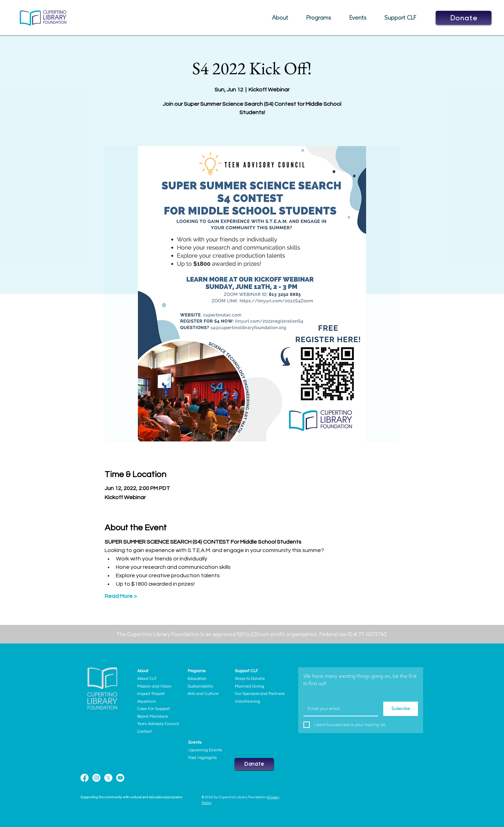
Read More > (121, 596)
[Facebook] (85, 778)
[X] (108, 778)
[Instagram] (96, 778)
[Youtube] (120, 778)
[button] (284, 18)
